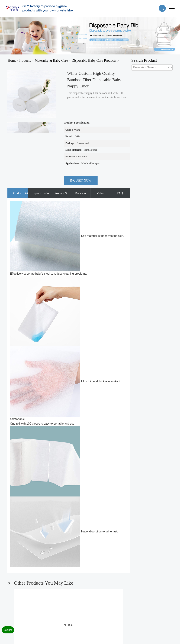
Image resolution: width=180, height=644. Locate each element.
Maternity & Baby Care (51, 60)
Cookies (8, 630)
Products (25, 60)
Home (12, 60)
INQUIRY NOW (81, 180)
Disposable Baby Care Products (94, 60)
